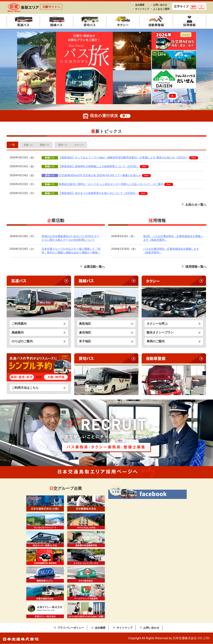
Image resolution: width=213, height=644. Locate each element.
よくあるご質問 (160, 9)
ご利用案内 (19, 324)
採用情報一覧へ (196, 267)
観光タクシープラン (160, 333)
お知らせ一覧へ (196, 205)
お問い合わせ (160, 5)
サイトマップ (142, 9)
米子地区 (85, 342)
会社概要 (140, 5)
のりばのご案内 (22, 342)
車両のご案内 (156, 342)
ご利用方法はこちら (25, 388)
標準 (194, 7)
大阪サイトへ (51, 7)
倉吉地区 (85, 333)
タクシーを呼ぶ (157, 324)
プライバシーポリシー (71, 628)
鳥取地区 (85, 324)
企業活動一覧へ (94, 267)
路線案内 (18, 333)
